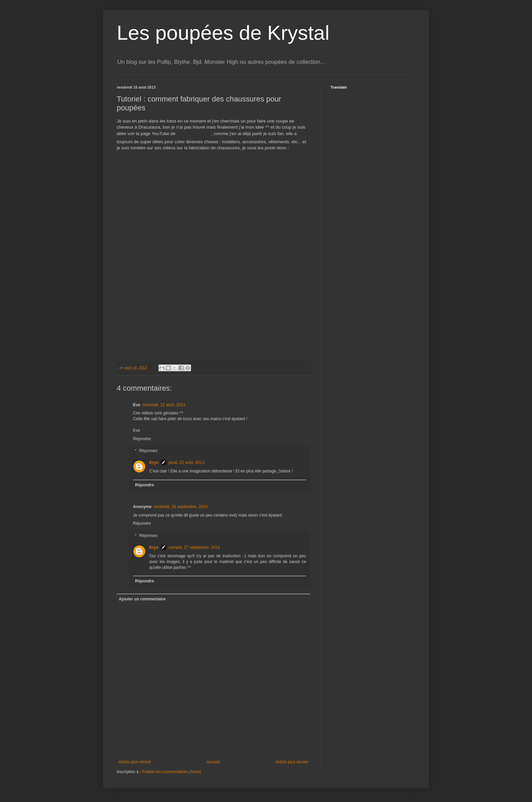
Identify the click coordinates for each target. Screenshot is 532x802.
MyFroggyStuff (194, 134)
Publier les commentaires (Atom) (172, 772)
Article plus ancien (292, 762)
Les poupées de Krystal (223, 33)
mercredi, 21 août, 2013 (164, 405)
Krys (154, 463)
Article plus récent (135, 762)
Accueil (213, 762)
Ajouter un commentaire (142, 599)
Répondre (142, 439)
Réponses (148, 451)
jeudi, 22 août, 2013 (186, 463)
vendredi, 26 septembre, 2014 (181, 507)
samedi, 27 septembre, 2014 (194, 547)
